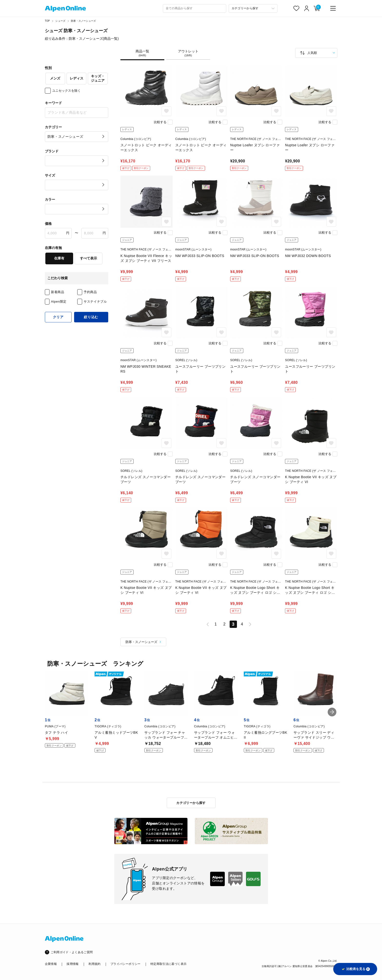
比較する (160, 122)
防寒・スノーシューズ (83, 21)
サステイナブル (95, 302)
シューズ (60, 21)
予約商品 (90, 292)
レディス (77, 78)
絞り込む (91, 317)
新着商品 (58, 292)
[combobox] (195, 8)
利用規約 (94, 964)
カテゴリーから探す (191, 803)
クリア (58, 317)
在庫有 (59, 258)
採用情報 (73, 964)
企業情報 (51, 964)
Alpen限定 (59, 302)
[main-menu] (333, 8)
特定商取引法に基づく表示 (168, 964)
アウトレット (188, 53)
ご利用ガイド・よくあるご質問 (72, 952)
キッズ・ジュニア (98, 78)
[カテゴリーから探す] (253, 8)
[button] (332, 712)
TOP (47, 21)
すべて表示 (88, 258)
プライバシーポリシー (126, 964)
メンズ (55, 78)
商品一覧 (142, 53)
